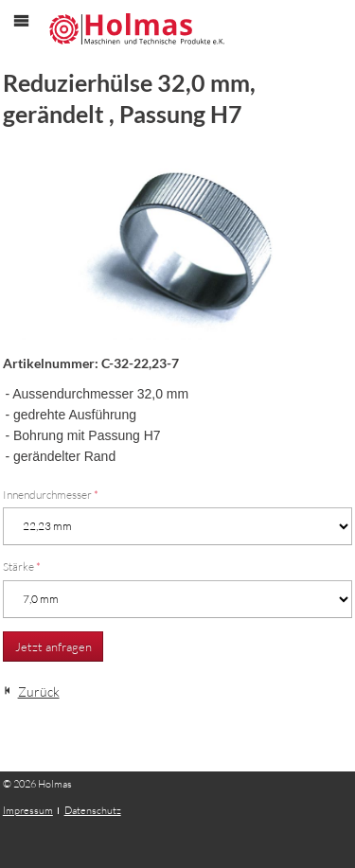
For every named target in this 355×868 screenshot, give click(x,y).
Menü (31, 36)
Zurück (39, 691)
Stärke (22, 567)
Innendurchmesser (51, 495)
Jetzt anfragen (53, 647)
